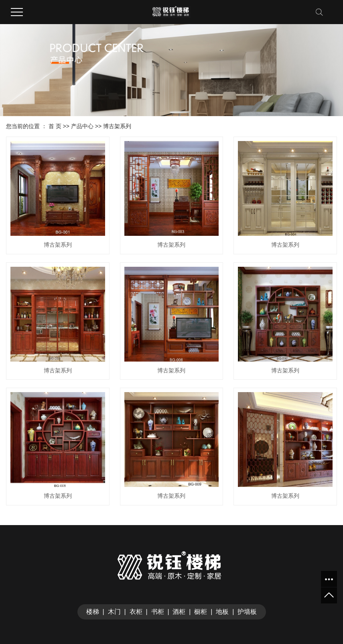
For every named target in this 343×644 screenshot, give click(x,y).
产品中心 (82, 126)
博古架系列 (117, 126)
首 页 (55, 126)
